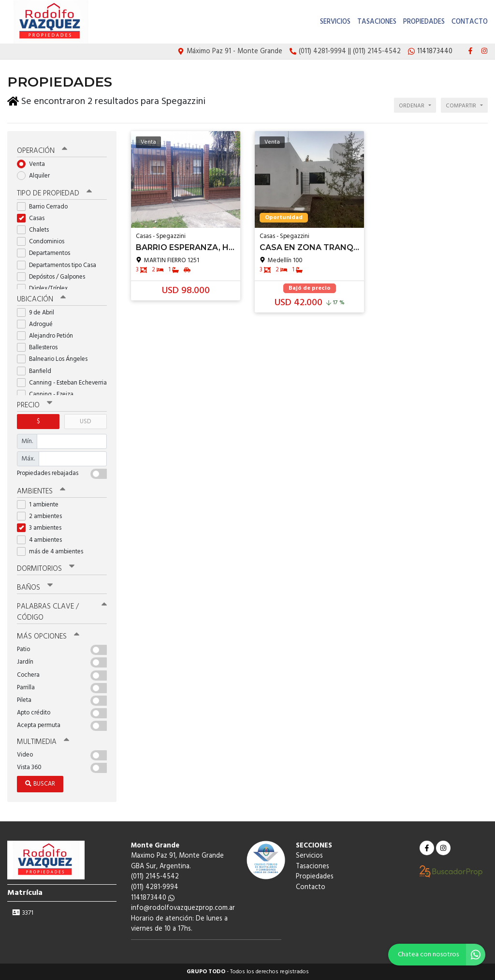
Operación (42, 151)
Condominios (44, 242)
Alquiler (36, 176)
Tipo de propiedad (54, 193)
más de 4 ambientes (53, 552)
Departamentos (47, 253)
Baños (35, 588)
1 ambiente (41, 505)
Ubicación (41, 299)
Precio (35, 405)
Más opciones (48, 637)
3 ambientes (42, 528)
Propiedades (424, 22)
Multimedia (43, 742)
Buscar (40, 784)
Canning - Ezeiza (48, 394)
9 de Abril (39, 313)
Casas (34, 218)
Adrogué (38, 324)
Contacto (470, 22)
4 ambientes (43, 540)
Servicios (335, 22)
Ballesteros (40, 348)
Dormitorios (46, 569)
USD (85, 422)
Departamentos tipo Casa (60, 265)
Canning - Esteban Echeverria (62, 383)
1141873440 (153, 898)
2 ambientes (43, 516)
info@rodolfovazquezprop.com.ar (183, 908)
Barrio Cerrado (45, 207)
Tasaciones (377, 22)
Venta (34, 164)
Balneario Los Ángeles (55, 359)
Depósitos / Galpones (54, 277)
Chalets (36, 230)
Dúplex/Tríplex (45, 289)
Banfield (37, 371)
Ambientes (41, 491)
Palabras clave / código (62, 612)
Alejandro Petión (48, 336)
